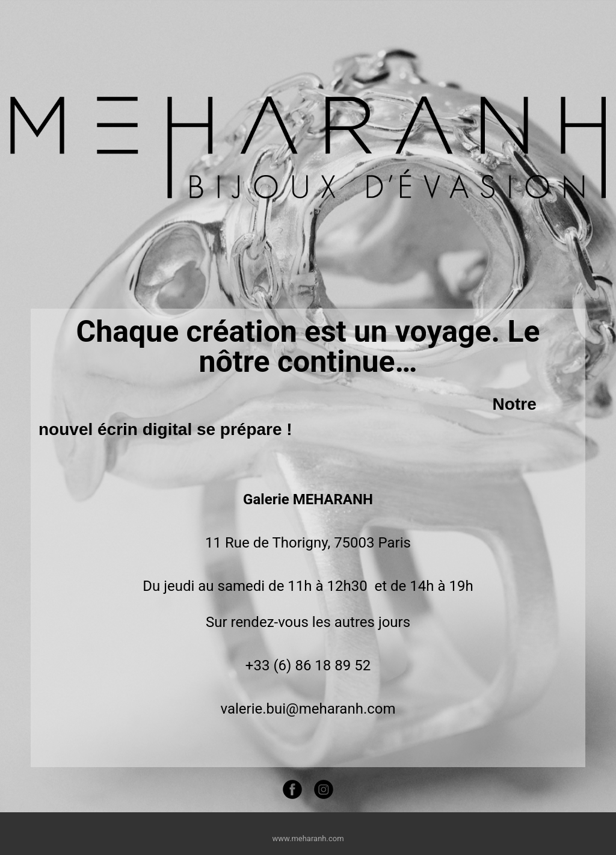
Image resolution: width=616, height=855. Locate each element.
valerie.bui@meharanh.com (308, 709)
